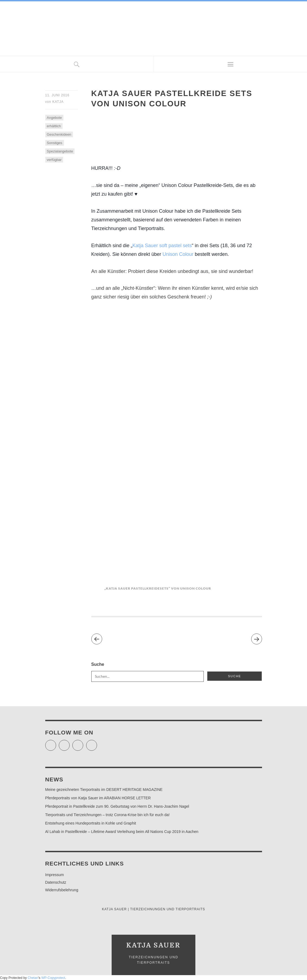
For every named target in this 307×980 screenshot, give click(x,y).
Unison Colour (178, 254)
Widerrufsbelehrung (62, 890)
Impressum (55, 875)
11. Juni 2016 (57, 95)
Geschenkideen (59, 134)
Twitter (56, 743)
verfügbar (54, 160)
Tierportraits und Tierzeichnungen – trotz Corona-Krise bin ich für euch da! (107, 815)
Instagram (83, 743)
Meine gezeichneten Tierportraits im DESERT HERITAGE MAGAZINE (104, 790)
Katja (58, 102)
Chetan (33, 978)
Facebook (70, 743)
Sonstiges (55, 143)
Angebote (54, 118)
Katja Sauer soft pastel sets (162, 246)
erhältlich (54, 126)
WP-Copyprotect (53, 978)
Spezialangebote (60, 151)
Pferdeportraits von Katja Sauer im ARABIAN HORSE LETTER (98, 798)
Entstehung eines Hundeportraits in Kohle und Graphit (91, 823)
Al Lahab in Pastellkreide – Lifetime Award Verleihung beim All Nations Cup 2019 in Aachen (122, 832)
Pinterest (97, 743)
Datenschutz (56, 882)
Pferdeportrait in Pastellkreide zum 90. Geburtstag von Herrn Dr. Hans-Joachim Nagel (117, 806)
